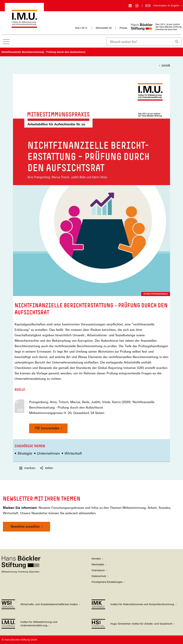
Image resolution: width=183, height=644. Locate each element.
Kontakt (96, 559)
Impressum (98, 570)
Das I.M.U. (82, 28)
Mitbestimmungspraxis (156, 294)
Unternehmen (48, 453)
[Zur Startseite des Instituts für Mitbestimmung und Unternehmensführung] (24, 26)
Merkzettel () (104, 28)
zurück (166, 65)
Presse (123, 28)
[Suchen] (177, 42)
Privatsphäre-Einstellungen (107, 582)
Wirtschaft (73, 453)
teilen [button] (46, 468)
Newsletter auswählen (25, 526)
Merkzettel (98, 564)
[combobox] (139, 42)
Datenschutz (99, 576)
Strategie (25, 453)
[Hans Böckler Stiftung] (21, 572)
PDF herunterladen (47, 428)
